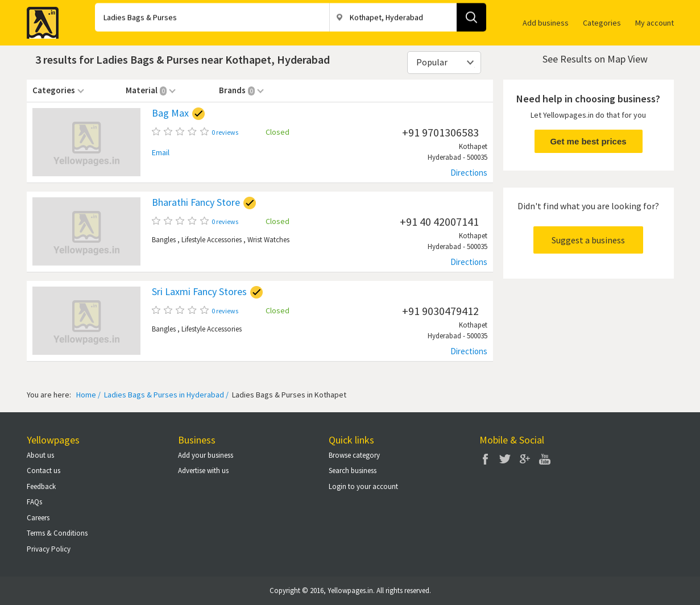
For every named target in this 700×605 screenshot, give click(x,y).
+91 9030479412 (440, 311)
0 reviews (225, 132)
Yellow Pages (39, 19)
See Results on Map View (595, 59)
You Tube (545, 459)
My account (655, 23)
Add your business (206, 455)
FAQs (34, 502)
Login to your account (363, 486)
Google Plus (525, 459)
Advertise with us (203, 471)
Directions (469, 173)
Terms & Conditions (57, 533)
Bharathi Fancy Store (196, 202)
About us (40, 455)
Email (161, 153)
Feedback (41, 486)
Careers (38, 518)
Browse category (354, 455)
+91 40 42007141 (439, 221)
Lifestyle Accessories (212, 240)
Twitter (505, 459)
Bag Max (170, 113)
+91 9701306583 (440, 132)
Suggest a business (588, 240)
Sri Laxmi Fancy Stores (199, 292)
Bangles (164, 240)
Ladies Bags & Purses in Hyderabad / (165, 395)
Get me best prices (588, 141)
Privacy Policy (49, 549)
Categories (602, 23)
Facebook (485, 459)
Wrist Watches (268, 240)
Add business (546, 23)
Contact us (44, 471)
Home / (88, 395)
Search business (353, 471)
